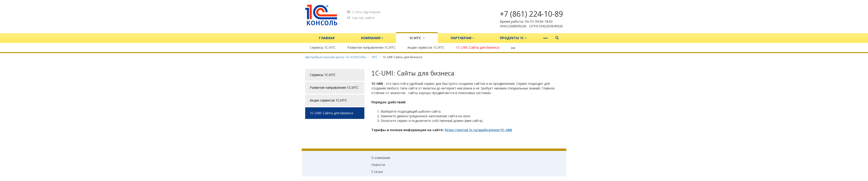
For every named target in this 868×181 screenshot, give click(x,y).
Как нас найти (361, 18)
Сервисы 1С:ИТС (323, 47)
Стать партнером (364, 12)
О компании (381, 158)
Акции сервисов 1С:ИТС (426, 47)
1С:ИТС (417, 38)
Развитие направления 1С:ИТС (371, 47)
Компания (372, 38)
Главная (327, 38)
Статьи (377, 172)
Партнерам (462, 38)
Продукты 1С (513, 38)
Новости (378, 165)
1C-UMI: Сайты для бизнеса (478, 47)
